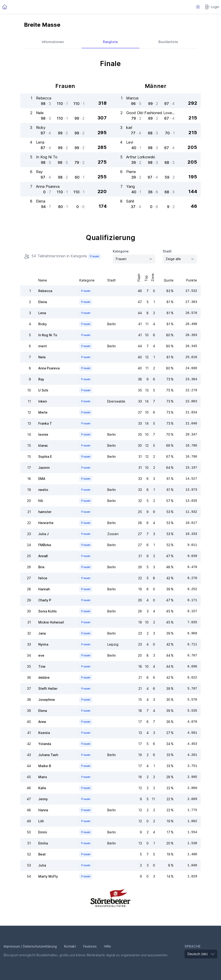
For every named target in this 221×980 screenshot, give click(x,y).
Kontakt (70, 946)
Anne (42, 722)
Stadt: (167, 251)
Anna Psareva (49, 368)
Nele (42, 357)
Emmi (43, 832)
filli (41, 501)
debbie (44, 677)
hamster (45, 512)
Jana (42, 633)
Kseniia (44, 733)
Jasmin (44, 468)
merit (43, 346)
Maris (43, 777)
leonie (43, 434)
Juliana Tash (48, 755)
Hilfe (108, 946)
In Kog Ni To (48, 335)
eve (41, 655)
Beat (42, 854)
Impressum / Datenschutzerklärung (30, 946)
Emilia (43, 843)
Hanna (43, 810)
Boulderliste (168, 42)
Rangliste (110, 42)
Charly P (45, 600)
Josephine (47, 700)
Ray (41, 379)
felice (43, 578)
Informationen (53, 42)
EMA (42, 479)
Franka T (45, 423)
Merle (43, 412)
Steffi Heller (48, 689)
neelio (43, 490)
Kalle (42, 788)
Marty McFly (48, 876)
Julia (42, 865)
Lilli (41, 821)
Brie (41, 567)
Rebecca (45, 291)
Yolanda (45, 744)
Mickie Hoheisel (51, 622)
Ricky (43, 324)
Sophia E (45, 457)
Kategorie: (121, 251)
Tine (42, 666)
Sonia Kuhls (48, 611)
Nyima (43, 644)
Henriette (46, 523)
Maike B (45, 766)
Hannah (44, 589)
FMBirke (45, 545)
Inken (43, 401)
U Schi (43, 390)
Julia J (43, 534)
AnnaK (43, 556)
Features (90, 946)
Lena (42, 313)
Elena (43, 302)
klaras (43, 445)
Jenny (43, 799)
